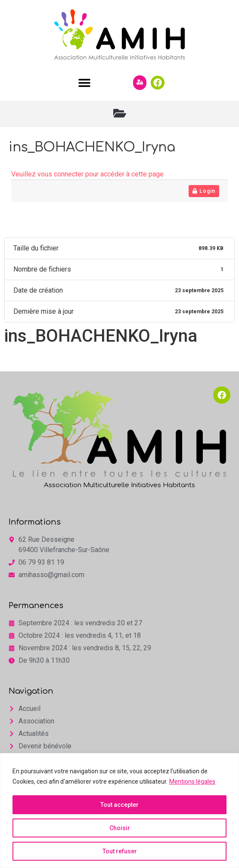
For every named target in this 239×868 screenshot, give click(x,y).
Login (204, 191)
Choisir (120, 828)
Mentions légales (192, 782)
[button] (85, 82)
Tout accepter (119, 805)
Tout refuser (120, 851)
